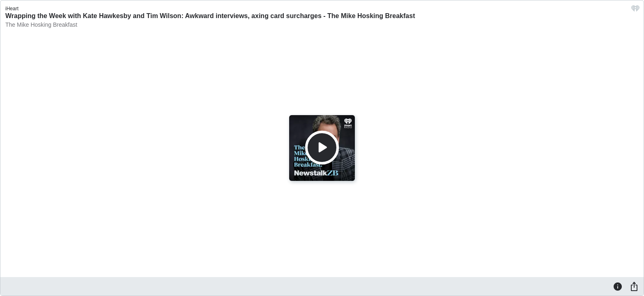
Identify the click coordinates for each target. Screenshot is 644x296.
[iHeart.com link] (635, 10)
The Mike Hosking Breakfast (41, 25)
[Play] (322, 148)
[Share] (634, 286)
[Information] (618, 286)
